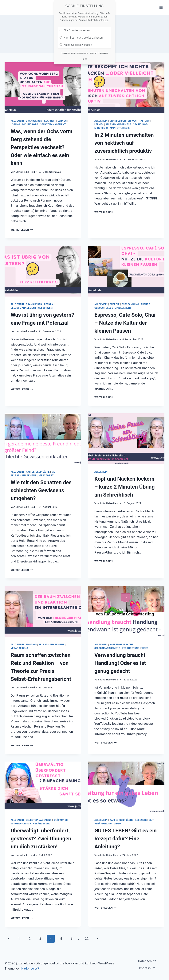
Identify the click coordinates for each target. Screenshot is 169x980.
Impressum (147, 968)
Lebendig (141, 820)
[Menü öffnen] (161, 8)
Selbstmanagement (53, 124)
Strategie (123, 128)
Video (145, 648)
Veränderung (19, 648)
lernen (62, 121)
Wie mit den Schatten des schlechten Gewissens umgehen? (41, 490)
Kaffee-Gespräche (38, 472)
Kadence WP (30, 968)
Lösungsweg (30, 124)
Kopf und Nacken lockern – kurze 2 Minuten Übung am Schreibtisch (125, 487)
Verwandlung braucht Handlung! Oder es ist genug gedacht (120, 663)
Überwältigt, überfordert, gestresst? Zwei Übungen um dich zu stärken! (41, 839)
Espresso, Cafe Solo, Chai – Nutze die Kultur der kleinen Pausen (125, 323)
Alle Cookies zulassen (75, 30)
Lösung (15, 124)
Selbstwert (46, 308)
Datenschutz (147, 961)
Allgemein (17, 121)
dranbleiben (34, 121)
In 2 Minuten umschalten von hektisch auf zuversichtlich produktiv (124, 143)
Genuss (99, 308)
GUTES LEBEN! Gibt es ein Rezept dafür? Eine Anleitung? (126, 839)
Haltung (144, 121)
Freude (145, 304)
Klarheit (50, 121)
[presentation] (43, 88)
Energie (115, 304)
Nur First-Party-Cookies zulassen (81, 37)
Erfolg (132, 121)
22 (87, 939)
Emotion (31, 645)
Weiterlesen (22, 230)
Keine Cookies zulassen (76, 44)
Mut (54, 472)
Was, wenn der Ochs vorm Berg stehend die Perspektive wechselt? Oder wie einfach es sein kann (42, 147)
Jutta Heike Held (25, 172)
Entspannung (130, 304)
